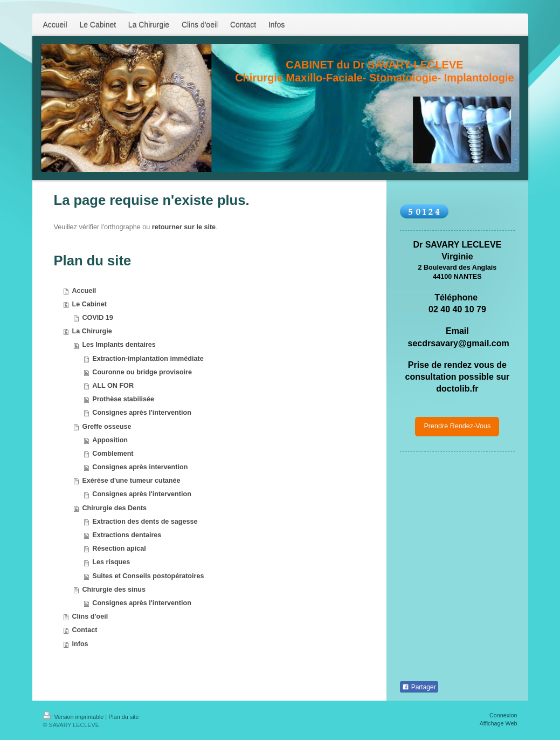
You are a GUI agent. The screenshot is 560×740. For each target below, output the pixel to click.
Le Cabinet (89, 304)
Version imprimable (74, 717)
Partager (419, 687)
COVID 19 (97, 318)
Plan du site (123, 717)
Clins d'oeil (90, 616)
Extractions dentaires (127, 535)
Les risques (111, 562)
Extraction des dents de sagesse (145, 522)
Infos (80, 644)
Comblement (113, 454)
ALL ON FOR (113, 386)
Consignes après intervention (140, 467)
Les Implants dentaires (119, 345)
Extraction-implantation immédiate (148, 359)
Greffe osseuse (106, 427)
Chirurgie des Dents (114, 508)
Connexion (503, 715)
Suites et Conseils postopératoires (148, 576)
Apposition (110, 440)
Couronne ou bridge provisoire (142, 372)
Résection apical (119, 549)
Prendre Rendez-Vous (457, 426)
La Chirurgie (92, 331)
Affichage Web (499, 723)
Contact (85, 630)
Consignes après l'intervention (142, 413)
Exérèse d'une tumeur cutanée (131, 481)
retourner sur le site (184, 227)
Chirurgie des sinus (114, 590)
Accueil (84, 291)
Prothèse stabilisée (123, 399)
